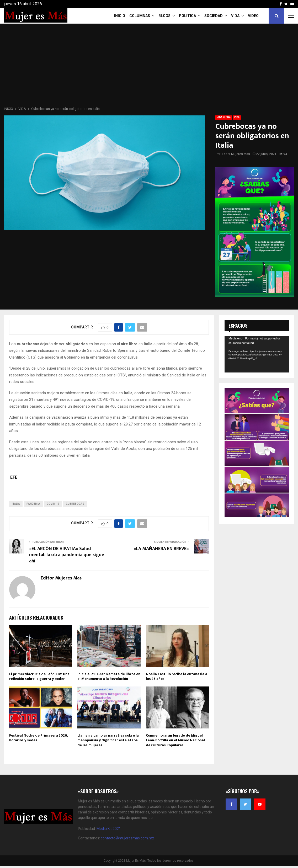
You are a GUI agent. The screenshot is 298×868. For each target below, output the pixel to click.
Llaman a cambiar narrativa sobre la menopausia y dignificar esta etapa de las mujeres (108, 740)
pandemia (33, 504)
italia (16, 504)
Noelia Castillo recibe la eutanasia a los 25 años (177, 676)
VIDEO (253, 16)
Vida (235, 16)
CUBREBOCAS (75, 504)
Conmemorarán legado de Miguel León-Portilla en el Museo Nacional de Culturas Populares (175, 740)
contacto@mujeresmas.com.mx (127, 838)
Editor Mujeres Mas (236, 154)
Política (187, 16)
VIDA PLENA (224, 117)
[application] (257, 354)
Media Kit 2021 (109, 829)
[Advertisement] (149, 67)
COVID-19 (53, 504)
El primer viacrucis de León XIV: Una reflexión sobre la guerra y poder (39, 676)
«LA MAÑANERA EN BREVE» (161, 549)
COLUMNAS (140, 16)
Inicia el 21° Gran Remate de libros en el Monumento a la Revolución (109, 676)
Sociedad (214, 16)
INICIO (120, 16)
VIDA (237, 117)
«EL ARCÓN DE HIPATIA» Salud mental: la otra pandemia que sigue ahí (67, 555)
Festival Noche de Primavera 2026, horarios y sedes (38, 738)
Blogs (164, 16)
